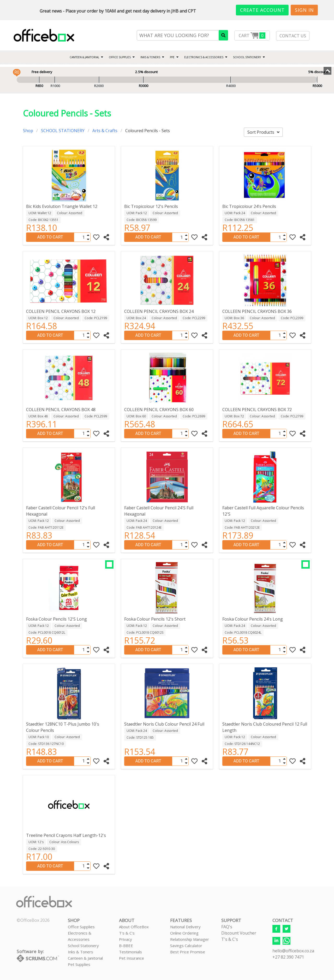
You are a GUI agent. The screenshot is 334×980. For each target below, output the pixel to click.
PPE (172, 57)
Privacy (126, 939)
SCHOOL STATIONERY (247, 57)
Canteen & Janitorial (85, 958)
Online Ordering (184, 933)
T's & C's (127, 933)
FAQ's (227, 927)
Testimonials (130, 952)
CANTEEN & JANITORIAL (84, 57)
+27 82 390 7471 (288, 957)
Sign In (304, 10)
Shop (28, 131)
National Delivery (185, 927)
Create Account (262, 10)
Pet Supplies (79, 964)
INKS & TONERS (150, 57)
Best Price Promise (188, 952)
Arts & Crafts (105, 131)
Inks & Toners (80, 952)
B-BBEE (126, 946)
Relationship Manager (190, 939)
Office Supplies (120, 57)
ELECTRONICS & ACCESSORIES (204, 57)
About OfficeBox (134, 927)
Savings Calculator (186, 946)
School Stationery (83, 946)
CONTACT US (293, 36)
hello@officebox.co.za (293, 951)
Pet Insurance (132, 958)
